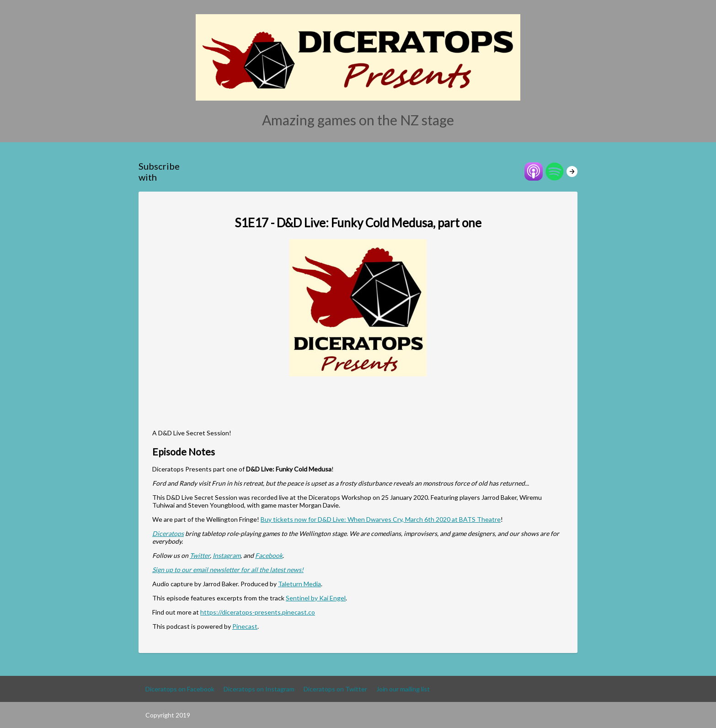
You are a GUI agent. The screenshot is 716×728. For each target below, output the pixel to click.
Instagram (227, 555)
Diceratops (168, 533)
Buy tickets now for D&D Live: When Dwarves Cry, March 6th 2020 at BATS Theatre (381, 519)
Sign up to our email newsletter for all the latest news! (228, 570)
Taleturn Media (299, 584)
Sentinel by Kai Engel (316, 598)
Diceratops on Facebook (180, 689)
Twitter (200, 555)
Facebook (269, 555)
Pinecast (245, 626)
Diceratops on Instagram (259, 689)
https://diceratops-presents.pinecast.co (258, 612)
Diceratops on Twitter (335, 689)
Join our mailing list (403, 689)
